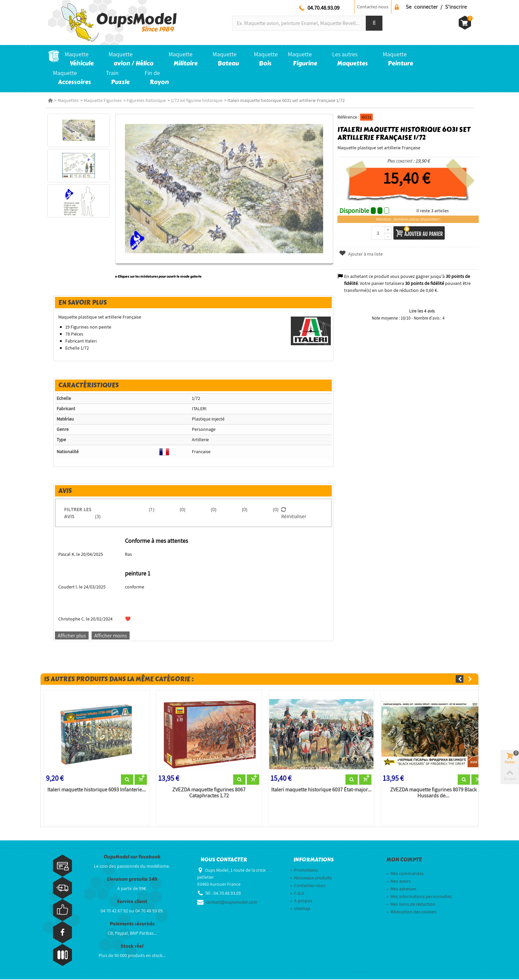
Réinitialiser (294, 513)
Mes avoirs (399, 882)
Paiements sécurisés (132, 924)
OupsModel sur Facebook (132, 857)
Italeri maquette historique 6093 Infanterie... (95, 790)
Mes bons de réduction (411, 905)
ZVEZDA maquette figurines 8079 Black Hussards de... (434, 793)
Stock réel (132, 947)
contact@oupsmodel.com (232, 903)
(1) (151, 509)
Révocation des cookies (411, 912)
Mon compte (404, 860)
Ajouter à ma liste (361, 254)
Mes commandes (405, 874)
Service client (132, 902)
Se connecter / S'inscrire (436, 7)
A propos (301, 901)
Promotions (304, 871)
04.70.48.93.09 (323, 8)
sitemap (300, 909)
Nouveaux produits (311, 878)
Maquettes (68, 100)
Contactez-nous (373, 7)
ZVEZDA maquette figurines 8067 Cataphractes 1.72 (208, 793)
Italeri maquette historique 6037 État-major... (321, 790)
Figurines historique (146, 100)
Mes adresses (401, 889)
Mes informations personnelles (419, 897)
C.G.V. (297, 894)
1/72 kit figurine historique (197, 100)
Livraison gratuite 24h (132, 880)
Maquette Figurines (103, 100)
